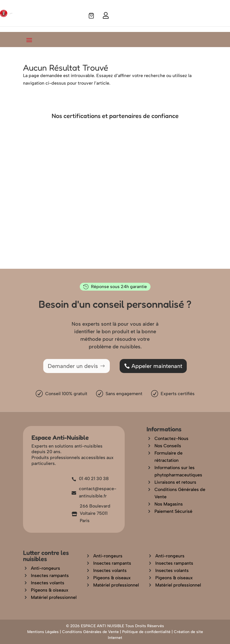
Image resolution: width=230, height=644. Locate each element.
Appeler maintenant (157, 366)
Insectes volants (48, 583)
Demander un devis (73, 366)
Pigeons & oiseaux (50, 590)
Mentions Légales (43, 632)
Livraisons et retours (175, 482)
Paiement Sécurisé (173, 511)
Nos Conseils (168, 446)
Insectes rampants (50, 575)
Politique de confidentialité (146, 632)
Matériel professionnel (54, 597)
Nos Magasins (169, 504)
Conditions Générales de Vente (90, 632)
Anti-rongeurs (45, 568)
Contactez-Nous (171, 438)
